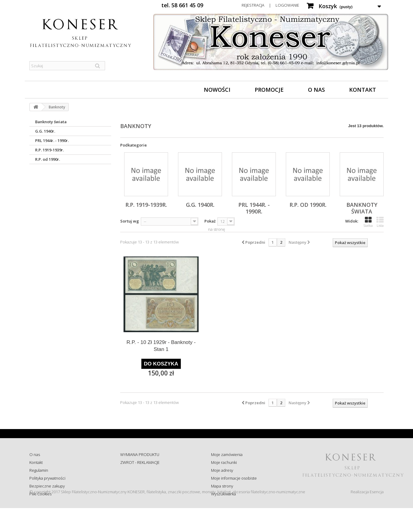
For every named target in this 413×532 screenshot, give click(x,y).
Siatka (368, 222)
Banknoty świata (51, 122)
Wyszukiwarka (223, 494)
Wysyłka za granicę (137, 494)
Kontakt (363, 90)
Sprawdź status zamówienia (145, 478)
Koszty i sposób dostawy (142, 486)
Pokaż (210, 221)
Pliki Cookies (40, 494)
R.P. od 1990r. (48, 159)
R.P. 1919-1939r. (50, 150)
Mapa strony (222, 486)
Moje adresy (222, 470)
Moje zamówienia (227, 454)
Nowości (217, 90)
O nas (316, 90)
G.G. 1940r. (45, 131)
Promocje (269, 90)
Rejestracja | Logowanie (270, 5)
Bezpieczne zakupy (47, 486)
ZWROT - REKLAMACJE (140, 462)
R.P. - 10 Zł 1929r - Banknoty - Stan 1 (161, 346)
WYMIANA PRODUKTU (140, 454)
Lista (380, 222)
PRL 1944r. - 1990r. (52, 140)
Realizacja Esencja (367, 516)
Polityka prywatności (47, 478)
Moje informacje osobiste (234, 478)
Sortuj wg (130, 221)
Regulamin (39, 470)
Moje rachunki (224, 462)
